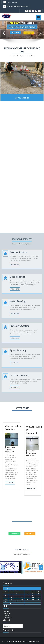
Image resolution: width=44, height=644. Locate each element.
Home (7, 611)
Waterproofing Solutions (13, 483)
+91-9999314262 (10, 2)
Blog (9, 507)
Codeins (37, 641)
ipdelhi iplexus (11, 503)
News (12, 507)
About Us (8, 613)
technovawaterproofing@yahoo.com (16, 7)
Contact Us (9, 617)
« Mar (11, 603)
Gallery (7, 615)
